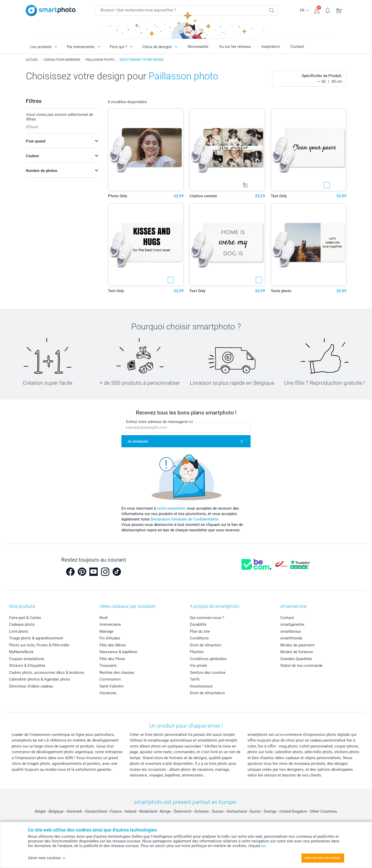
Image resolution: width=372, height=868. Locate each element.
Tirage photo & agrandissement (36, 638)
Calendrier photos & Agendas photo (40, 679)
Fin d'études (110, 638)
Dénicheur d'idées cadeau (31, 686)
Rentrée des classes (117, 673)
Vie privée (198, 666)
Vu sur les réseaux (235, 47)
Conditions (199, 638)
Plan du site (200, 631)
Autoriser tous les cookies (322, 858)
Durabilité (198, 624)
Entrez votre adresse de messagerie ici (160, 422)
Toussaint (108, 666)
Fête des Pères (112, 659)
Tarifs (195, 679)
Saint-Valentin (111, 686)
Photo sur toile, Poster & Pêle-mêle (39, 645)
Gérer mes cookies (47, 858)
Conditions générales (208, 659)
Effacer (32, 127)
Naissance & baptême (118, 652)
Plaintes (197, 652)
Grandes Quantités (296, 659)
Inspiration (271, 47)
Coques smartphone (27, 659)
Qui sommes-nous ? (207, 618)
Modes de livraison (297, 652)
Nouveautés (198, 47)
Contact (297, 47)
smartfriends (291, 638)
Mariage (106, 631)
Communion (110, 679)
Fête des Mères (113, 645)
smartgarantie (292, 624)
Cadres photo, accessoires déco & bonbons (47, 673)
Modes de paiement (297, 645)
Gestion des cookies (208, 673)
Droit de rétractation (207, 693)
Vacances (108, 693)
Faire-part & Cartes (25, 618)
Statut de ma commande (301, 666)
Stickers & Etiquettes (27, 666)
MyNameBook (21, 652)
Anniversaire (110, 624)
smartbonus (291, 631)
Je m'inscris (138, 441)
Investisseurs (201, 686)
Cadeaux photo (22, 624)
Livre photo (19, 631)
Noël (104, 618)
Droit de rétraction (206, 645)
